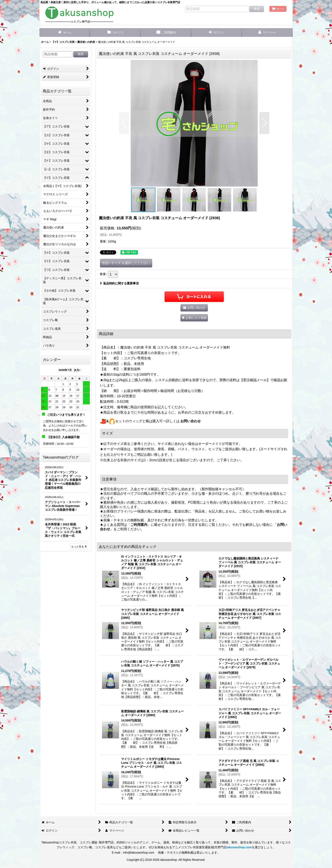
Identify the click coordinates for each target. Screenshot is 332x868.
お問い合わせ (191, 421)
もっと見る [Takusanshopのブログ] (79, 547)
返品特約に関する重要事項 (119, 283)
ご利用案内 (139, 525)
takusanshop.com (239, 847)
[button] (124, 123)
